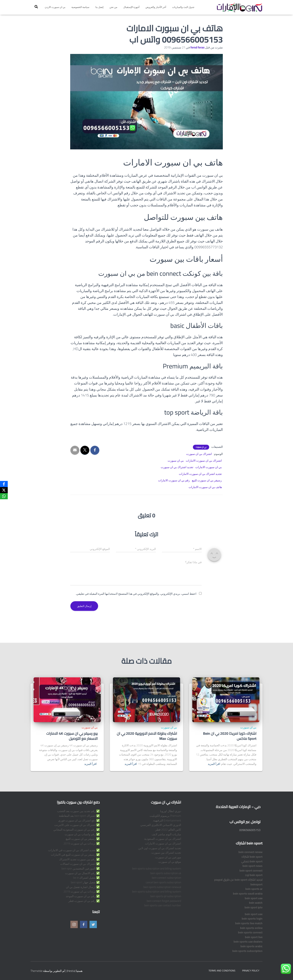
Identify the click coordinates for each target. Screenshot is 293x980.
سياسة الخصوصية (80, 7)
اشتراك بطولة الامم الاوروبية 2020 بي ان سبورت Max (147, 736)
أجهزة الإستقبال (131, 7)
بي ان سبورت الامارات (209, 467)
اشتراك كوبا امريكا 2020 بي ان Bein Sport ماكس (230, 736)
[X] (4, 490)
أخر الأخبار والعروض (156, 7)
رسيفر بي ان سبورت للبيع (207, 480)
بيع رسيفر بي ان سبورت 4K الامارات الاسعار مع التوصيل (72, 736)
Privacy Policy (251, 971)
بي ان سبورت (201, 447)
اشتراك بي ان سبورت (199, 454)
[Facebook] (4, 484)
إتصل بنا (99, 7)
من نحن (113, 7)
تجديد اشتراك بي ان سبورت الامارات (200, 474)
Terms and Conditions (222, 971)
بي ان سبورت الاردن (55, 7)
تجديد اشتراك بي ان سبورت (177, 467)
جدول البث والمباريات (183, 7)
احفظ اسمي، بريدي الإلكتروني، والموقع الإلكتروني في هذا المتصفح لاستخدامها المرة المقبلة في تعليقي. (136, 594)
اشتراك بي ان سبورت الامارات (204, 461)
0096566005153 (250, 830)
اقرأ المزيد (214, 764)
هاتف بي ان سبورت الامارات (205, 487)
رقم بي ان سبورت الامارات (174, 480)
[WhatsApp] (4, 496)
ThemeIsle (37, 971)
